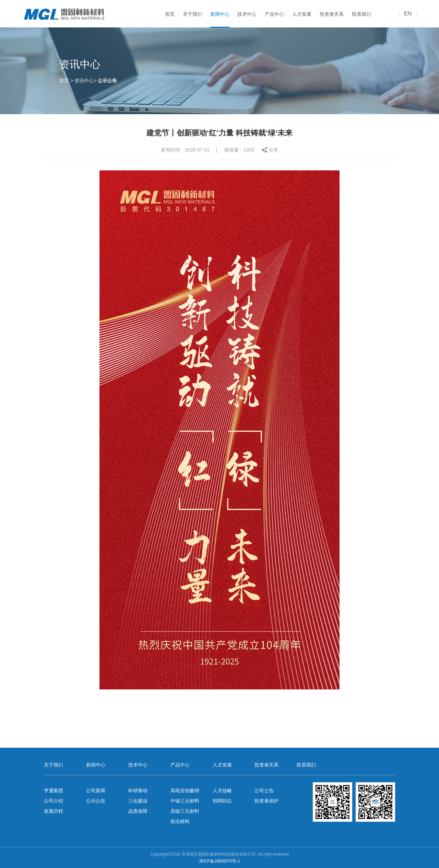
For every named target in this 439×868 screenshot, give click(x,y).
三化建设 (138, 801)
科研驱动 (138, 791)
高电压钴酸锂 (185, 791)
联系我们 (361, 14)
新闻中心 (220, 14)
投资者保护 (266, 801)
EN (408, 14)
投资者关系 (332, 14)
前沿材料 (180, 821)
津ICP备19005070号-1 (219, 861)
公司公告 (264, 791)
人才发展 (302, 14)
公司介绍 (54, 801)
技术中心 (247, 14)
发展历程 (54, 811)
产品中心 (274, 14)
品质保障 (138, 811)
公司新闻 (96, 791)
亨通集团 (54, 791)
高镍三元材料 (185, 811)
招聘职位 (222, 801)
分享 (273, 151)
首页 (170, 14)
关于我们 (192, 14)
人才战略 (222, 791)
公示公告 (107, 80)
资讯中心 (84, 80)
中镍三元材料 (185, 801)
